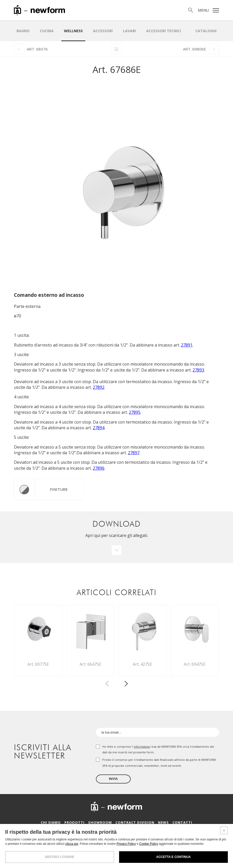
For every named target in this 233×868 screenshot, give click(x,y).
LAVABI (129, 31)
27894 (99, 428)
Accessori (103, 31)
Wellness (73, 31)
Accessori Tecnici (164, 31)
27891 (187, 345)
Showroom (100, 822)
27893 (198, 370)
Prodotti (74, 822)
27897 (134, 453)
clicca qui (72, 844)
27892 (99, 387)
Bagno (23, 31)
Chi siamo (51, 822)
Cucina (47, 31)
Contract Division (135, 822)
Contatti (182, 822)
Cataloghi (206, 31)
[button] (126, 685)
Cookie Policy (149, 844)
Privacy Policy (126, 844)
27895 (135, 412)
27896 (99, 468)
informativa (142, 747)
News (163, 822)
